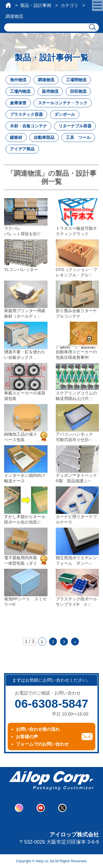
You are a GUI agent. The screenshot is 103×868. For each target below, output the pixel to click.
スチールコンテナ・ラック (63, 103)
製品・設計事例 (36, 5)
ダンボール (65, 114)
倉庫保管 (18, 103)
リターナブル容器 (75, 126)
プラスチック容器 (26, 114)
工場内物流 (20, 91)
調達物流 (46, 80)
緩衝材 (16, 137)
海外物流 (18, 80)
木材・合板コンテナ (28, 126)
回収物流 (78, 91)
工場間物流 (76, 80)
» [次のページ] (75, 642)
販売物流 (50, 91)
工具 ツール (78, 137)
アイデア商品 (22, 149)
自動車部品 (44, 137)
